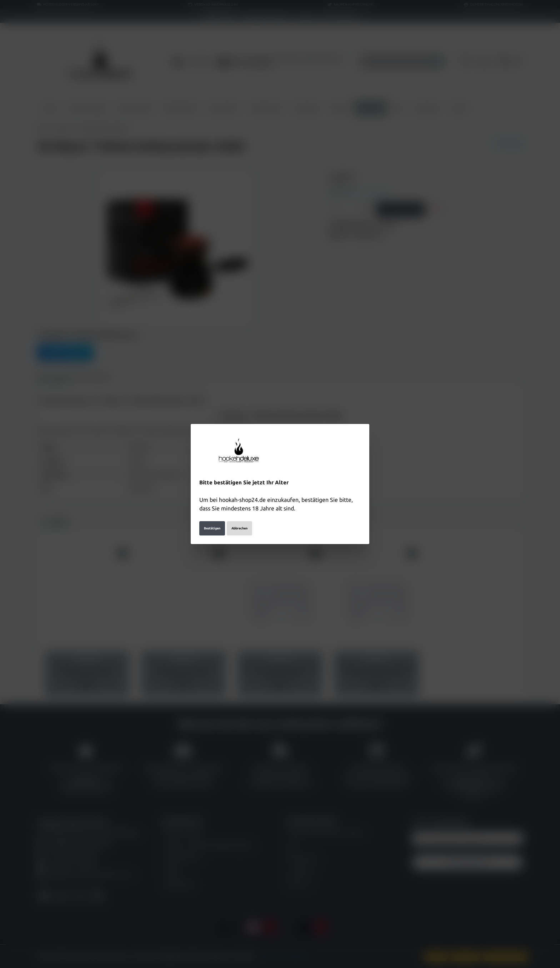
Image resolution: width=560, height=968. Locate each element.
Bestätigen (212, 528)
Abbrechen (239, 528)
